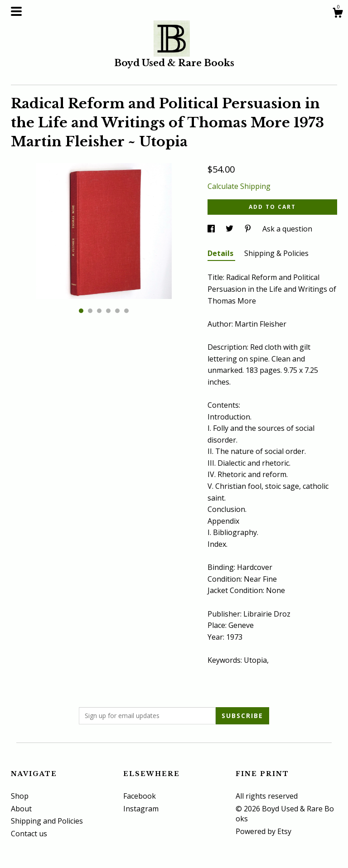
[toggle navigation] (16, 11)
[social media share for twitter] (230, 229)
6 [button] (126, 311)
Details (221, 253)
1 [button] (81, 311)
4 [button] (108, 311)
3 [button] (99, 311)
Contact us (29, 834)
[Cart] (338, 14)
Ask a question (287, 229)
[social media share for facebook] (212, 229)
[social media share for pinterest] (249, 229)
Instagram (141, 809)
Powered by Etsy (263, 831)
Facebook (140, 796)
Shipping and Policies (47, 821)
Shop (20, 796)
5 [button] (117, 311)
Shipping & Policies (276, 253)
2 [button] (90, 311)
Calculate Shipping (239, 186)
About (21, 809)
